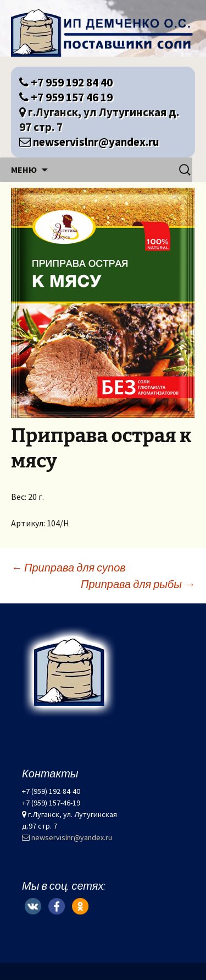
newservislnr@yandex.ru (89, 142)
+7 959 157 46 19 (66, 97)
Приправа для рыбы (138, 584)
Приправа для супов (68, 567)
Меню (24, 170)
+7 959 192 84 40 (66, 82)
